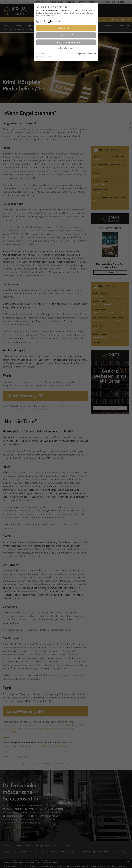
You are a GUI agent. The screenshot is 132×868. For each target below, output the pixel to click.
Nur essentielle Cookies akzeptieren (66, 42)
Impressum (82, 54)
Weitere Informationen (66, 48)
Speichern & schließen (66, 35)
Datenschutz (91, 54)
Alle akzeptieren (66, 28)
